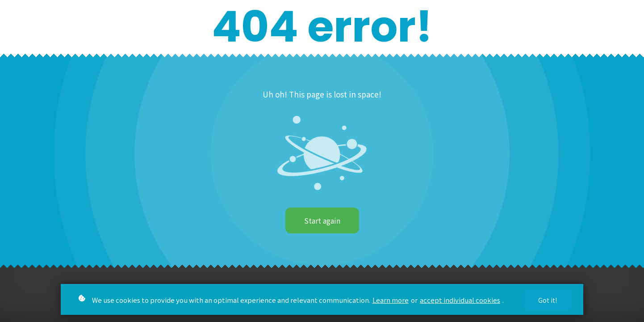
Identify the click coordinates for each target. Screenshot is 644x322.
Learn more (391, 300)
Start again (322, 220)
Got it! (548, 300)
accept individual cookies (460, 300)
